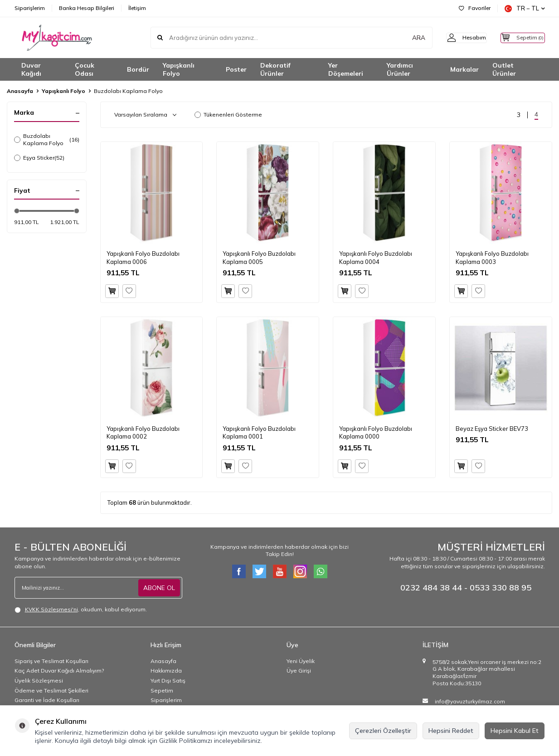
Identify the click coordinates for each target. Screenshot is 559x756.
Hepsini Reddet (451, 731)
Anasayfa (20, 91)
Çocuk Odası (85, 70)
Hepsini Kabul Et (515, 731)
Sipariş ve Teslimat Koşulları (51, 661)
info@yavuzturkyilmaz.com (470, 701)
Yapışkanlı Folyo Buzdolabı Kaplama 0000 (376, 432)
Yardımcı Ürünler (400, 70)
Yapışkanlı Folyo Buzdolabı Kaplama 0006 (143, 257)
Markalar (464, 69)
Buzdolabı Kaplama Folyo (47, 139)
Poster (236, 69)
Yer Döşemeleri (346, 70)
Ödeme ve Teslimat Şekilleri (51, 690)
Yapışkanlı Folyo (179, 70)
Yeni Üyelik (301, 661)
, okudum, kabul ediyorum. (81, 610)
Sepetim (162, 690)
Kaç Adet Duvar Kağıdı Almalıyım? (59, 671)
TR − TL (525, 8)
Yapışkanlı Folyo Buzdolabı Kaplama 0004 (376, 257)
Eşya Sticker (39, 158)
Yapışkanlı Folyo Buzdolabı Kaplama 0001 (259, 432)
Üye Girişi (299, 671)
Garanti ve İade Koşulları (47, 700)
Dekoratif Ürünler (275, 70)
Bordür (138, 69)
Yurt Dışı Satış (168, 680)
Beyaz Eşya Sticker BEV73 (492, 429)
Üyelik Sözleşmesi (39, 680)
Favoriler (475, 8)
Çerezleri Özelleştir (383, 731)
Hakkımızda (166, 671)
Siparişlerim (30, 8)
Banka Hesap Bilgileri (87, 8)
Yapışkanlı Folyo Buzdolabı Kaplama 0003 (492, 257)
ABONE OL (159, 587)
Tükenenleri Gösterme (228, 115)
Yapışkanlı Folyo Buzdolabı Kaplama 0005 (259, 257)
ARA (403, 38)
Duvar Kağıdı (31, 70)
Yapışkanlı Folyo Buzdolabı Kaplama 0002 (143, 432)
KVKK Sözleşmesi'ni (51, 609)
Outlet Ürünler (504, 70)
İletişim (137, 8)
